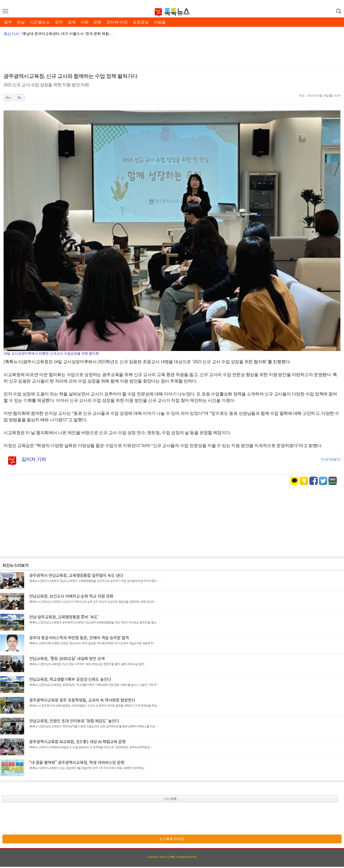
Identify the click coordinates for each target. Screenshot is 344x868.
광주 (8, 22)
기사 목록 (170, 799)
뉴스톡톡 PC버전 (172, 839)
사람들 (160, 22)
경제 (72, 22)
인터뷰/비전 (117, 22)
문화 (97, 22)
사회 (85, 22)
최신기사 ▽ (14, 34)
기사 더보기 (331, 459)
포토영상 (141, 22)
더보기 (23, 565)
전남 (21, 22)
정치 (59, 22)
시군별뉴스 (40, 22)
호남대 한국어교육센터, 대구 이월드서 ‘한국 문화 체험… (68, 34)
